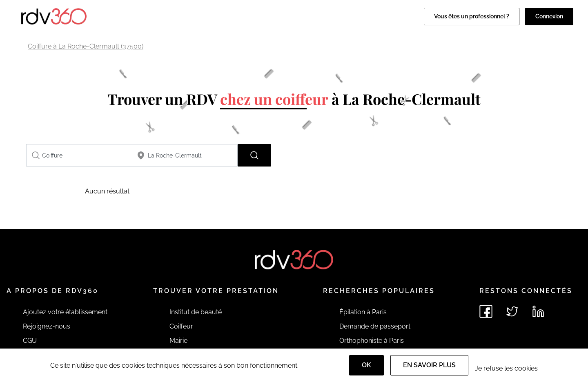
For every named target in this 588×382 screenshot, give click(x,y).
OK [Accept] (366, 365)
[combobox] (79, 155)
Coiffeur (181, 326)
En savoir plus (429, 365)
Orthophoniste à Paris (372, 341)
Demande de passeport (375, 326)
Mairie (178, 341)
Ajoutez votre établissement (65, 312)
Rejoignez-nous (47, 326)
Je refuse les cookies (506, 368)
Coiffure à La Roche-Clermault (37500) (86, 46)
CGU (30, 341)
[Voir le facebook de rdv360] (486, 311)
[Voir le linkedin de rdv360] (538, 311)
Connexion (549, 16)
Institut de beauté (196, 312)
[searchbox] (79, 155)
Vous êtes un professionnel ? (472, 16)
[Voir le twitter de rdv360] (512, 311)
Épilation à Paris (363, 312)
